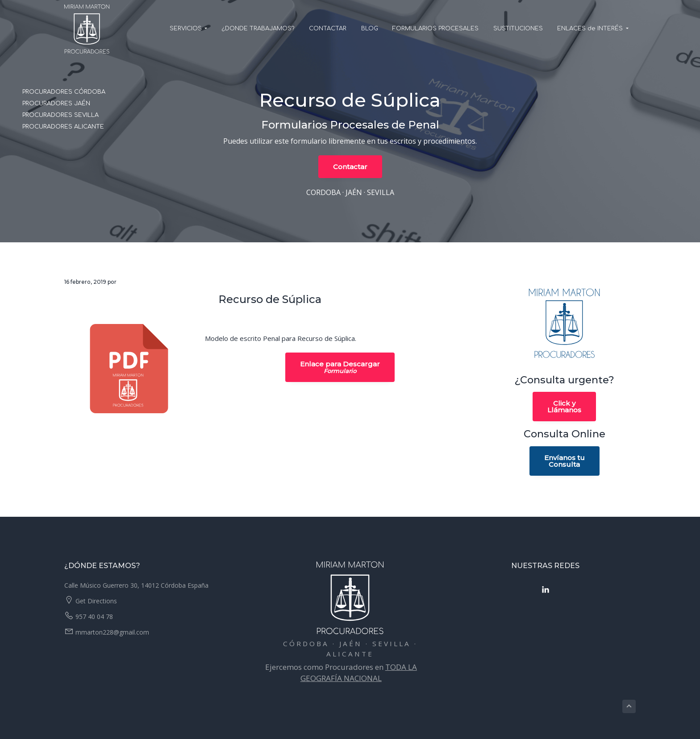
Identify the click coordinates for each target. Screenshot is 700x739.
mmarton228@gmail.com (112, 632)
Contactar (350, 167)
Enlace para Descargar (340, 367)
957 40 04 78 (94, 617)
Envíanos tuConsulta (565, 461)
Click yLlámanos (564, 407)
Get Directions (96, 601)
